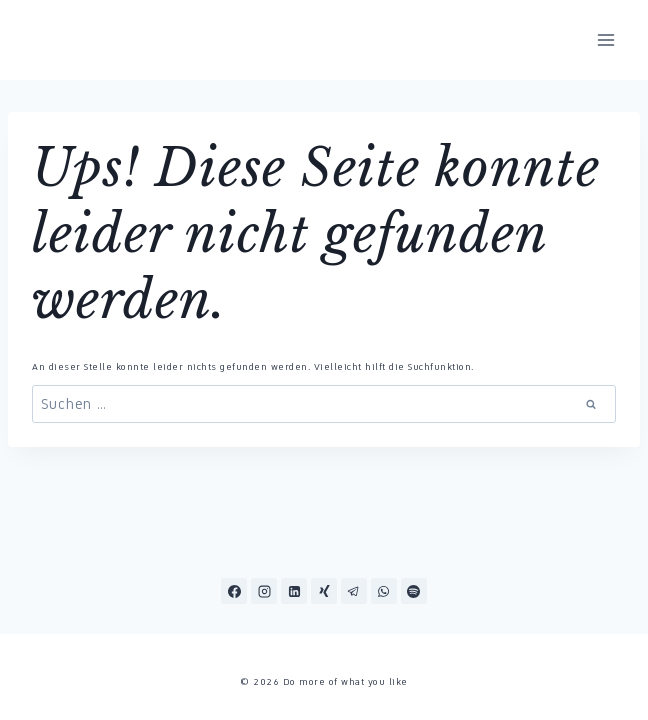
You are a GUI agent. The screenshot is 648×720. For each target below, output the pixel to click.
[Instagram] (264, 591)
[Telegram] (354, 591)
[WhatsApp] (384, 591)
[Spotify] (414, 591)
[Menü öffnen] (605, 39)
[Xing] (324, 591)
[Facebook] (234, 591)
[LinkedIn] (294, 591)
